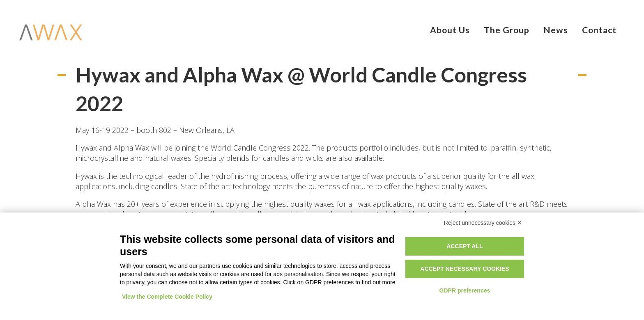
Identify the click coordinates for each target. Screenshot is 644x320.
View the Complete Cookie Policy (167, 297)
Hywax (86, 148)
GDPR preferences (465, 290)
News (556, 30)
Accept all (465, 246)
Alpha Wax (131, 148)
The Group (507, 30)
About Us (450, 30)
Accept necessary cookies (465, 269)
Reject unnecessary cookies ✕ (483, 223)
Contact (599, 30)
